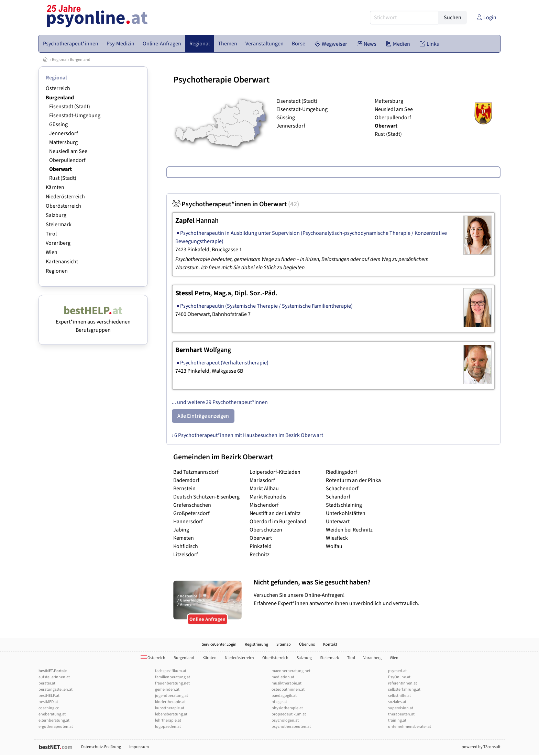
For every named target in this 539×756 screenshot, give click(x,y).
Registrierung (256, 644)
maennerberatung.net (291, 671)
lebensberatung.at (171, 714)
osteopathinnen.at (288, 689)
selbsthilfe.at (399, 696)
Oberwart (60, 169)
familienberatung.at (173, 677)
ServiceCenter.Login (219, 644)
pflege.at (279, 702)
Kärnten (55, 187)
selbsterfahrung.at (404, 689)
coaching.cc (49, 708)
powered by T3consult (481, 747)
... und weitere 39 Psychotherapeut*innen (220, 402)
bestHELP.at (49, 696)
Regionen (57, 271)
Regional (60, 60)
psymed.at (397, 671)
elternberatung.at (54, 720)
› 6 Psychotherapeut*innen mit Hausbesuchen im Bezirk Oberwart (247, 435)
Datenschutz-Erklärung (101, 747)
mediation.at (283, 677)
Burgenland (80, 60)
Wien (52, 252)
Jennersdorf (64, 133)
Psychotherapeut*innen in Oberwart (235, 204)
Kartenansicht (62, 262)
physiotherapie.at (287, 708)
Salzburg (56, 215)
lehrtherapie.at (168, 720)
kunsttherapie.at (170, 708)
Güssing (58, 124)
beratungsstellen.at (56, 689)
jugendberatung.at (172, 696)
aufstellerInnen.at (54, 677)
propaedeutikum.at (289, 714)
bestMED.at (48, 702)
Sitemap (284, 644)
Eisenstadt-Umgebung (75, 116)
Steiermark (59, 224)
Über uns (307, 644)
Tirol (51, 234)
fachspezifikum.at (171, 671)
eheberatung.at (52, 714)
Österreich (58, 88)
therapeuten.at (401, 714)
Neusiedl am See (68, 151)
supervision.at (401, 708)
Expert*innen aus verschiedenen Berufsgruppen (93, 322)
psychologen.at (285, 720)
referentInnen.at (403, 683)
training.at (397, 720)
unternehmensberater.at (410, 727)
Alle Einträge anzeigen (203, 416)
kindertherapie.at (170, 702)
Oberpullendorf (67, 160)
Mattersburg (63, 142)
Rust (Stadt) (63, 178)
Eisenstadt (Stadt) (70, 107)
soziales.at (397, 702)
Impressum (139, 747)
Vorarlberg (58, 243)
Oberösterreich (63, 206)
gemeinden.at (167, 689)
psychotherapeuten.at (291, 727)
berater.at (47, 683)
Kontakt (330, 644)
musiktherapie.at (287, 683)
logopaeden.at (168, 727)
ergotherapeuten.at (56, 727)
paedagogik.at (284, 696)
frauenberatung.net (172, 683)
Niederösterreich (65, 197)
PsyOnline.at (399, 677)
